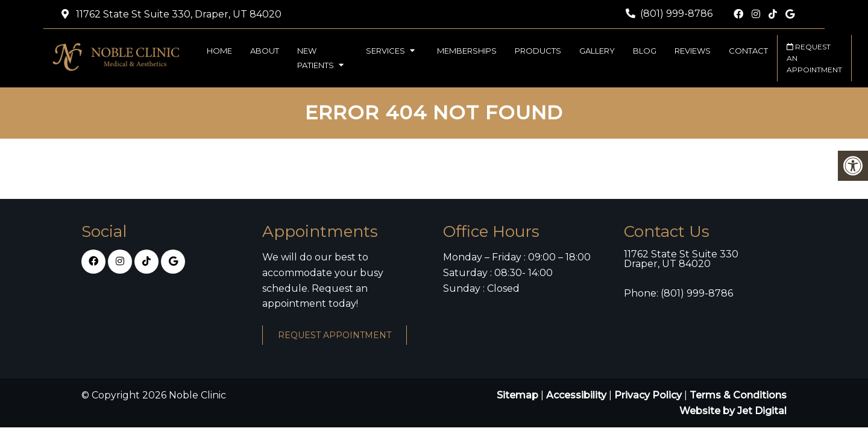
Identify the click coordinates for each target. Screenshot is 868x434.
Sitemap (517, 395)
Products (538, 51)
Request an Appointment (814, 58)
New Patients (316, 58)
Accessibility (576, 395)
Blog (645, 51)
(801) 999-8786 (676, 14)
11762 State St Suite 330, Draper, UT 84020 (178, 14)
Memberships (467, 51)
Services (385, 51)
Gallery (597, 51)
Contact (748, 51)
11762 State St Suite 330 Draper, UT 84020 (681, 259)
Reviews (693, 51)
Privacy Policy (649, 395)
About (265, 51)
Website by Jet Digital (733, 411)
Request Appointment (335, 335)
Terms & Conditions (738, 395)
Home (219, 51)
